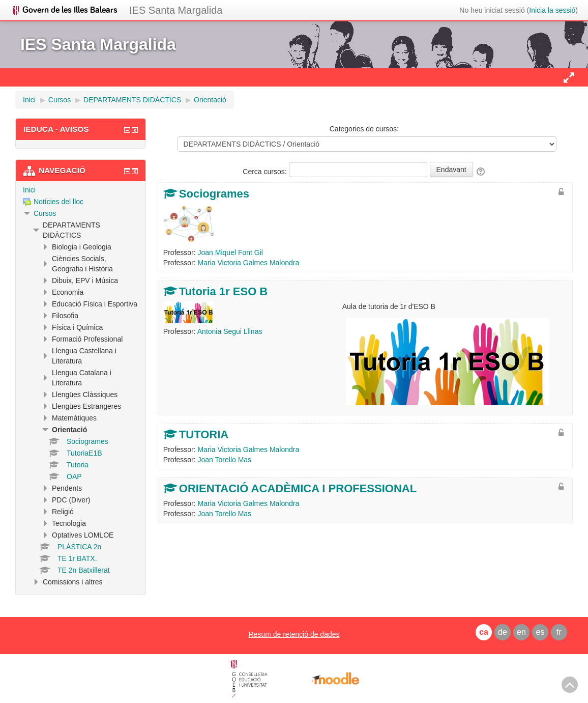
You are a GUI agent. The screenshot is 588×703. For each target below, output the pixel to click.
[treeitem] (81, 190)
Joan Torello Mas (225, 460)
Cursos (45, 213)
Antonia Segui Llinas (230, 331)
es (540, 632)
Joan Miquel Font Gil (230, 252)
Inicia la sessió (552, 10)
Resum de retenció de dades (294, 634)
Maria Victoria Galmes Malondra (249, 263)
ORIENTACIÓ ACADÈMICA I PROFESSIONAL (298, 488)
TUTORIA (204, 434)
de (503, 632)
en (521, 632)
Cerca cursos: (266, 172)
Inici (29, 190)
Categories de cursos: (364, 129)
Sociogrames (214, 194)
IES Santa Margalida (176, 10)
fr (559, 632)
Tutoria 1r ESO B (223, 291)
